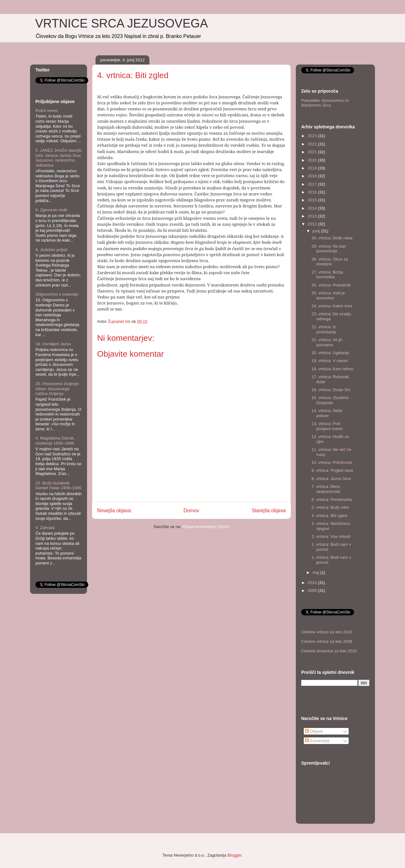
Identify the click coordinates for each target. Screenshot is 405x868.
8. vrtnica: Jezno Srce (331, 479)
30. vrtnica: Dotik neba (332, 238)
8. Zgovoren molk (51, 210)
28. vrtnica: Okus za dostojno (330, 262)
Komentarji (317, 741)
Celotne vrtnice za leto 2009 (327, 641)
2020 (313, 160)
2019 (313, 168)
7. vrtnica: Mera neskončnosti (326, 489)
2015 (313, 200)
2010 (313, 583)
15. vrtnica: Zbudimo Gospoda (330, 400)
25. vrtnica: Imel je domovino (328, 295)
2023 (313, 136)
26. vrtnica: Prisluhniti (331, 285)
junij (317, 231)
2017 (313, 184)
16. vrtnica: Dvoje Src (331, 390)
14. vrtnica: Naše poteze (327, 413)
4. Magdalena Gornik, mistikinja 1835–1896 (55, 441)
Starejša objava (269, 511)
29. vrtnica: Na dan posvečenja (329, 249)
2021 (313, 152)
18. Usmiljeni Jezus (53, 344)
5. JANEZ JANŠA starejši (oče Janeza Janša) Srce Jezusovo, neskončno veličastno (58, 158)
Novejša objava (114, 511)
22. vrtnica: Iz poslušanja (324, 329)
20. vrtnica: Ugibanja (330, 353)
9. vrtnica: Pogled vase (332, 470)
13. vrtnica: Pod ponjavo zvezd (327, 426)
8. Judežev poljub (51, 250)
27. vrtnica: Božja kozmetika (327, 275)
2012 (313, 224)
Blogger (234, 855)
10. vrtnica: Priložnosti (331, 462)
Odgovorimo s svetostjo (57, 294)
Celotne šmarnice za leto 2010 (329, 651)
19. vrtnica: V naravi (330, 361)
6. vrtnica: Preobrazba (331, 499)
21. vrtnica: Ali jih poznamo (327, 342)
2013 (313, 216)
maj (317, 573)
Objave (314, 731)
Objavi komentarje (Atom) (206, 527)
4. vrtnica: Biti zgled (329, 516)
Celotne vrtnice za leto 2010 (327, 632)
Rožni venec (47, 111)
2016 (313, 192)
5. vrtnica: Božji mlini (330, 507)
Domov (191, 511)
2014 (313, 208)
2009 (313, 591)
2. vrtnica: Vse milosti (331, 536)
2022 (313, 144)
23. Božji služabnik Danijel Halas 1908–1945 (58, 486)
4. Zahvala (45, 528)
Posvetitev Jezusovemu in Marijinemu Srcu (325, 103)
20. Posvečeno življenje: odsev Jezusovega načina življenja (57, 389)
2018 (313, 176)
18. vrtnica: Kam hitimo (332, 369)
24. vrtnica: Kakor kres (332, 306)
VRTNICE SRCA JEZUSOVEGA (121, 23)
